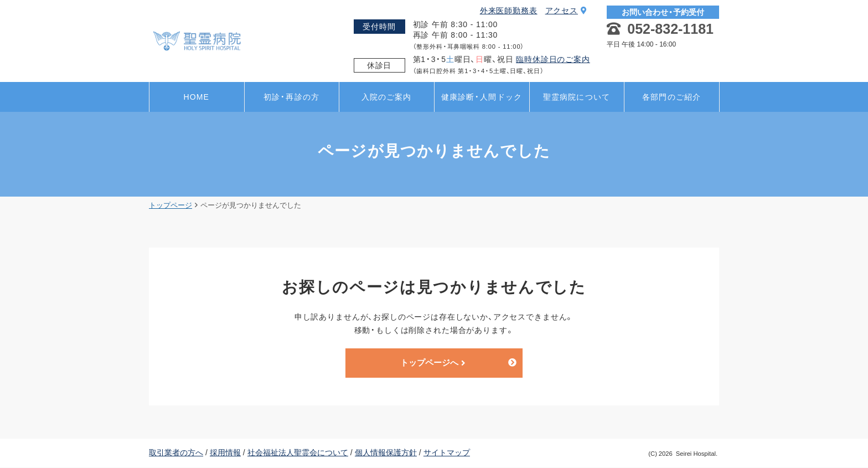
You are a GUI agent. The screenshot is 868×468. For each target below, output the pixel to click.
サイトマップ (447, 453)
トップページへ (433, 363)
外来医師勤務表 (509, 11)
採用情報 (225, 453)
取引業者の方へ (176, 453)
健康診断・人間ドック (482, 97)
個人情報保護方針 (386, 453)
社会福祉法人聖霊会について (298, 453)
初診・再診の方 (291, 97)
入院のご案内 (387, 97)
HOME (197, 97)
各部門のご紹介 (671, 97)
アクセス (566, 11)
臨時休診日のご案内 (553, 59)
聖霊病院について (577, 97)
